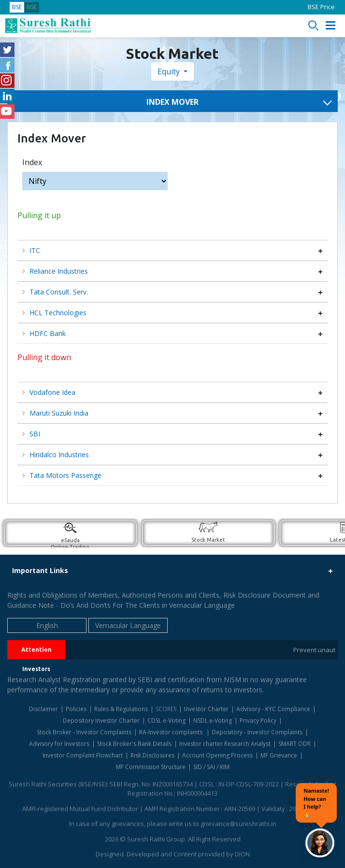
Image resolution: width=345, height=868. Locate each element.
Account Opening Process (217, 755)
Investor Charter (206, 709)
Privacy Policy (258, 721)
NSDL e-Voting (213, 721)
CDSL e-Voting (166, 721)
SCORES (166, 709)
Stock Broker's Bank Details (134, 744)
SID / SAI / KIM (211, 767)
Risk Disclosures (152, 755)
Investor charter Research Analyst (225, 744)
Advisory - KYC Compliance (273, 709)
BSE (17, 7)
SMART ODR (295, 744)
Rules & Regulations (121, 709)
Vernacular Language (128, 625)
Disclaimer (43, 709)
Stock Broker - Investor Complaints (84, 732)
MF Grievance (279, 755)
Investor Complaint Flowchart (83, 755)
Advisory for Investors (59, 744)
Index (32, 162)
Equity (170, 71)
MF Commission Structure (151, 767)
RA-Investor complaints (172, 732)
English (47, 625)
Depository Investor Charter (101, 721)
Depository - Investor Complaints (257, 732)
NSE (32, 7)
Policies (76, 709)
